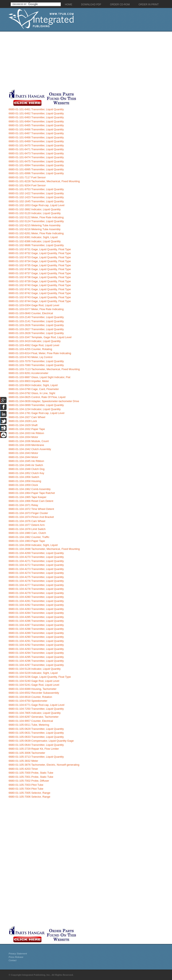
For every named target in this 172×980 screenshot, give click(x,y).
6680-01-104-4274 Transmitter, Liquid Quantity (36, 573)
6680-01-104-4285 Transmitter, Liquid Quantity (36, 617)
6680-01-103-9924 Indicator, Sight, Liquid (33, 385)
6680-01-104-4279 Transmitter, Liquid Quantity (36, 593)
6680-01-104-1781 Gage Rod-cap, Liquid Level (37, 413)
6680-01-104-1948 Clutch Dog (27, 469)
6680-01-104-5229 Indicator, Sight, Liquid (33, 673)
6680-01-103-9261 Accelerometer (29, 373)
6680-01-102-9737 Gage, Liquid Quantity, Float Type (40, 273)
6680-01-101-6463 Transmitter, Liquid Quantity (36, 117)
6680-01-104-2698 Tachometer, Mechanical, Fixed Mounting (44, 549)
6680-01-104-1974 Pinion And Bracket (31, 517)
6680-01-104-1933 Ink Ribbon (26, 433)
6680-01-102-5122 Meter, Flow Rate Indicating (36, 217)
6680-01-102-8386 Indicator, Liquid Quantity (35, 241)
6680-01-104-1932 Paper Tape (27, 429)
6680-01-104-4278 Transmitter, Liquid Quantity (36, 589)
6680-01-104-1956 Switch (24, 477)
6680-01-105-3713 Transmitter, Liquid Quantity (36, 757)
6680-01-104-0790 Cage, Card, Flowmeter (34, 389)
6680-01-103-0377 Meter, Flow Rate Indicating (36, 309)
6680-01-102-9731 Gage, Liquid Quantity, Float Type (40, 249)
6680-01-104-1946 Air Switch (26, 465)
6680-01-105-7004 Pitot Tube (26, 789)
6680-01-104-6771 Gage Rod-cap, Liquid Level (37, 705)
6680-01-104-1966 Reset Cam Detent (31, 501)
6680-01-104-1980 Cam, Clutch (27, 533)
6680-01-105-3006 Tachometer (27, 753)
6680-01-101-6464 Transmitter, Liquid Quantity (36, 121)
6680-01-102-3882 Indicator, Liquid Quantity (35, 209)
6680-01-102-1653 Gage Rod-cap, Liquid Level (37, 205)
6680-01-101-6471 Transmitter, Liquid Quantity (36, 149)
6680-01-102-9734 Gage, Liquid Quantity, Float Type (40, 261)
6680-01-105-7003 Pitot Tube (26, 785)
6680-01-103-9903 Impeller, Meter (29, 381)
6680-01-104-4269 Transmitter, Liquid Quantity (36, 553)
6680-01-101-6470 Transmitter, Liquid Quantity (36, 145)
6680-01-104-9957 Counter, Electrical (31, 721)
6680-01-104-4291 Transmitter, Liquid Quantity (36, 641)
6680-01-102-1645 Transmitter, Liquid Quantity (36, 201)
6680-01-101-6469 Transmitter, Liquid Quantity (36, 141)
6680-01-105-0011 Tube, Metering (29, 725)
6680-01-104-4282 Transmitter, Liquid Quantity (36, 605)
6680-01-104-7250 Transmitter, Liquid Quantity (36, 709)
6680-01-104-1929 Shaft (23, 425)
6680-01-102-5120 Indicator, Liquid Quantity (35, 213)
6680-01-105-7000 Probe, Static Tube (31, 773)
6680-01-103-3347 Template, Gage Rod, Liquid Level (40, 337)
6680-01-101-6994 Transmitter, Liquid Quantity (36, 165)
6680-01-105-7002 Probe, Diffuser (29, 781)
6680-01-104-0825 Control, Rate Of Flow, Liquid (37, 397)
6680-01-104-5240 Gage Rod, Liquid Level (34, 681)
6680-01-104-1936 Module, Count (29, 441)
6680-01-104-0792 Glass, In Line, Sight (32, 393)
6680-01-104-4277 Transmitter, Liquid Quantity (36, 585)
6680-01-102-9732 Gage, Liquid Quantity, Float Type (40, 253)
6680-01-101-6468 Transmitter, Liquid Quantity (36, 137)
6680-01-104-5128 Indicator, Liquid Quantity (35, 669)
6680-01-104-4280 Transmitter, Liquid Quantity (36, 597)
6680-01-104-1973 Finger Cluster (28, 513)
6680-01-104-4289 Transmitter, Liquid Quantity (36, 633)
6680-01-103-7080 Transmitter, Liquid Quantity (36, 365)
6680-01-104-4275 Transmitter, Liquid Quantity (36, 577)
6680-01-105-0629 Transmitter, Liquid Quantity (36, 729)
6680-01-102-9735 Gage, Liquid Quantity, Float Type (40, 265)
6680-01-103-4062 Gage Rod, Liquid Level (34, 345)
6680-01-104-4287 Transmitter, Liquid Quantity (36, 625)
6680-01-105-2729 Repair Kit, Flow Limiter (34, 749)
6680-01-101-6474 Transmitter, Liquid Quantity (36, 157)
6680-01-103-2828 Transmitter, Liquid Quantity (36, 333)
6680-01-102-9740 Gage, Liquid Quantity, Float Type (40, 285)
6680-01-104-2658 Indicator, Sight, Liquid (33, 545)
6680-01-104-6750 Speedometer (28, 701)
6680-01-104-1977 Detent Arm (27, 525)
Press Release (16, 957)
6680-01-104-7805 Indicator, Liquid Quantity (35, 713)
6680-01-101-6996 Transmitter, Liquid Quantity (36, 173)
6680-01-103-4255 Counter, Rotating (30, 349)
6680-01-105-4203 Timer (23, 769)
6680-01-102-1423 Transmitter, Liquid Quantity (36, 197)
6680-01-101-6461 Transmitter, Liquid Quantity (36, 109)
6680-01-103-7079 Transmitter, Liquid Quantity (36, 361)
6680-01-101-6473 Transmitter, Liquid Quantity (36, 153)
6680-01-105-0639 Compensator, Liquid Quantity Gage (41, 741)
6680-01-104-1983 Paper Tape (27, 541)
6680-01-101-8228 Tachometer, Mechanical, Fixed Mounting (44, 181)
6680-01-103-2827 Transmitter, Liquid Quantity (36, 329)
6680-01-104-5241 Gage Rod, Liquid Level (34, 685)
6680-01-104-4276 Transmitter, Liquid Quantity (36, 581)
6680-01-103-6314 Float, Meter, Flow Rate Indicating (40, 353)
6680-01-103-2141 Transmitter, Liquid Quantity (36, 321)
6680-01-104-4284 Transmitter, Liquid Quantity (36, 613)
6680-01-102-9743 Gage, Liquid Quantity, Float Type (40, 297)
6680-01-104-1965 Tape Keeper (28, 497)
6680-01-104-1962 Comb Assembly (30, 489)
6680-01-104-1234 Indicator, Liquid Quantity (35, 409)
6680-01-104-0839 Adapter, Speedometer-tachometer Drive (44, 401)
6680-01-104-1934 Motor (23, 437)
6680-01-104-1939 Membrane (26, 445)
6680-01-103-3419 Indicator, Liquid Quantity (35, 341)
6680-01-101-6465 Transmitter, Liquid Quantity (36, 125)
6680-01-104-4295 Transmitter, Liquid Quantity (36, 657)
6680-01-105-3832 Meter (23, 761)
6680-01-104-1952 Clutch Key (26, 473)
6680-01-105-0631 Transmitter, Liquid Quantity (36, 733)
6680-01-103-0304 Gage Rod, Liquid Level (34, 305)
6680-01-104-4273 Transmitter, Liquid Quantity (36, 569)
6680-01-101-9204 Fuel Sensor (27, 185)
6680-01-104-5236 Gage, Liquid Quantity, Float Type (40, 677)
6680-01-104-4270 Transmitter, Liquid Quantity (36, 557)
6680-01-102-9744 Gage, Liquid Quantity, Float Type (40, 301)
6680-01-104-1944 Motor (23, 457)
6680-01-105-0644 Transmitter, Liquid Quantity (36, 745)
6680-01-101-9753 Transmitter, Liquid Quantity (36, 189)
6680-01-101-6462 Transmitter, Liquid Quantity (36, 113)
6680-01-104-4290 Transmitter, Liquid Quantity (36, 637)
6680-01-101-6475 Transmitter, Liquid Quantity (36, 161)
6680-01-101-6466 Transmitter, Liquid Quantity (36, 129)
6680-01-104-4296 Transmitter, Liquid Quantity (36, 661)
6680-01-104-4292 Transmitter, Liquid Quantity (36, 645)
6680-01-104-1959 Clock (23, 485)
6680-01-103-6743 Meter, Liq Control (30, 357)
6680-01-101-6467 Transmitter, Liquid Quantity (36, 133)
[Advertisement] (79, 60)
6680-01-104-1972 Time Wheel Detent (31, 509)
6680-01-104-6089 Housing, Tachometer (33, 689)
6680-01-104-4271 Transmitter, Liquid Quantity (36, 561)
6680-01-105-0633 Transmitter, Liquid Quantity (36, 737)
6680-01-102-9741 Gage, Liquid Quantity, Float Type (40, 289)
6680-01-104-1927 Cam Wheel (27, 417)
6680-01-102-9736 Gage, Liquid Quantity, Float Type (40, 269)
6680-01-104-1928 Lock (23, 421)
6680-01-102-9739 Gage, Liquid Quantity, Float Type (40, 281)
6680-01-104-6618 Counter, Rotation (30, 697)
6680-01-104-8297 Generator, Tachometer (34, 717)
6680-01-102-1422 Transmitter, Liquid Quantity (36, 193)
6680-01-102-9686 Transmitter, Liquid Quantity (36, 245)
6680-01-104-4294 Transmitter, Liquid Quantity (36, 653)
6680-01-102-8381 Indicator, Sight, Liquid (33, 237)
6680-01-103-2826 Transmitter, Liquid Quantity (36, 325)
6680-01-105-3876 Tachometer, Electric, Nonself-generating (44, 765)
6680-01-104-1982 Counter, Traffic (29, 537)
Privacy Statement (18, 954)
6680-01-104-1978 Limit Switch (27, 529)
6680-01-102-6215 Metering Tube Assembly (35, 225)
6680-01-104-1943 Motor (23, 453)
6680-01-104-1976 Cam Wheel (27, 521)
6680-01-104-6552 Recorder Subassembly (34, 693)
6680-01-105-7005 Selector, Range (29, 793)
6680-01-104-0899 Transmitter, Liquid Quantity (36, 405)
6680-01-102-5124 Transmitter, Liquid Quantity (36, 221)
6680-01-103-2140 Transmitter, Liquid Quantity (36, 317)
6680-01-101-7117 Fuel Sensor (27, 177)
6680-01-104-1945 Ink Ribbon (26, 461)
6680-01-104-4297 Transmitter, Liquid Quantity (36, 665)
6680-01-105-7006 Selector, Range (29, 797)
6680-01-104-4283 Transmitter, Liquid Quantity (36, 609)
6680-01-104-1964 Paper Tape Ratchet (32, 493)
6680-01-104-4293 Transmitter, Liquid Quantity (36, 649)
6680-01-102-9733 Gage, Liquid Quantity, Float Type (40, 257)
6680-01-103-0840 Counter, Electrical (31, 313)
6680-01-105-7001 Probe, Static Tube (31, 777)
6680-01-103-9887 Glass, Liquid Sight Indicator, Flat (40, 377)
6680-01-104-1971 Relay (23, 505)
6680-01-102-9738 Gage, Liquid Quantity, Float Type (40, 277)
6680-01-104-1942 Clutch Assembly (30, 449)
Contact (13, 960)
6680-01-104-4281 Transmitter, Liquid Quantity (36, 601)
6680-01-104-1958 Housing (25, 481)
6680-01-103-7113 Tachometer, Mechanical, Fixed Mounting (44, 369)
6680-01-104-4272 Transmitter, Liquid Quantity (36, 565)
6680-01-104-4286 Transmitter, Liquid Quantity (36, 621)
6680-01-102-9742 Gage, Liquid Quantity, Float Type (40, 293)
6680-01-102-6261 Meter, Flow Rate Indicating (36, 233)
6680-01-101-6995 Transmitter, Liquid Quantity (36, 169)
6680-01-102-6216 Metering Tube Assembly (35, 229)
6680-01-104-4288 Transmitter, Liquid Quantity (36, 629)
